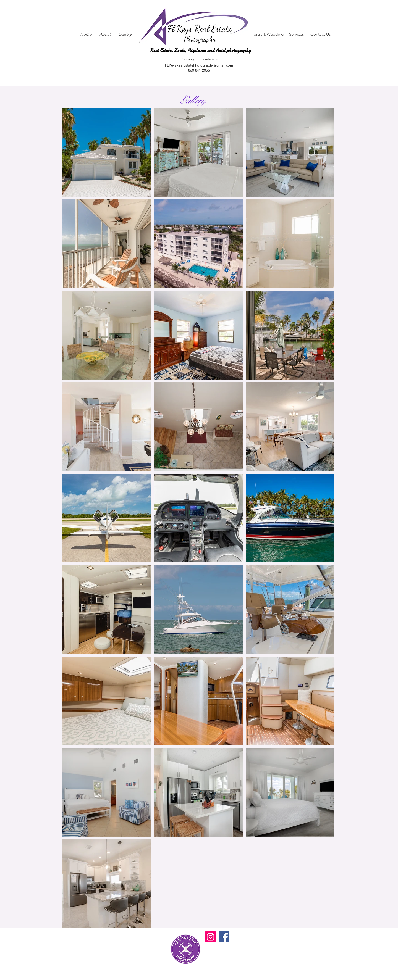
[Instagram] (210, 937)
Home (86, 34)
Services (296, 34)
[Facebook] (224, 937)
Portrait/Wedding (267, 34)
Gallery (125, 34)
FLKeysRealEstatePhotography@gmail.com (199, 65)
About (105, 34)
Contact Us (320, 34)
